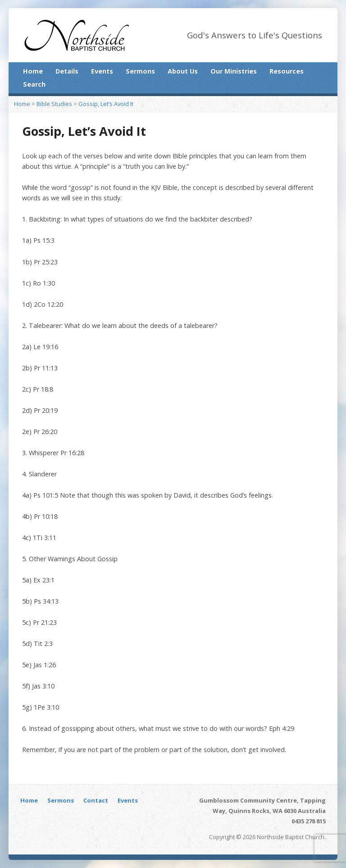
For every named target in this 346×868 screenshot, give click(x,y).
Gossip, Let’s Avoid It (106, 104)
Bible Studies (54, 104)
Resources (287, 71)
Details (67, 71)
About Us (183, 71)
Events (102, 71)
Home (33, 71)
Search (34, 84)
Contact (96, 800)
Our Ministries (234, 71)
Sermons (140, 71)
